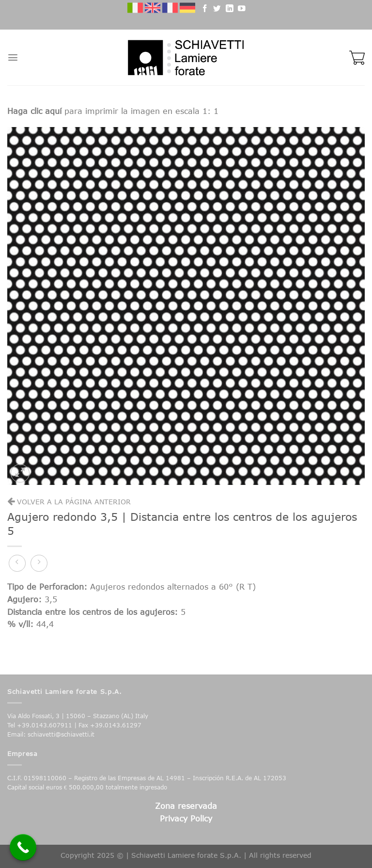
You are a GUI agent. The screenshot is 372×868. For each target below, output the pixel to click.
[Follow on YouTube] (242, 10)
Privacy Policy (186, 818)
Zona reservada (186, 806)
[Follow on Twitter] (217, 10)
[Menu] (13, 57)
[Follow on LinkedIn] (230, 10)
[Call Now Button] (23, 847)
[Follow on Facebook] (205, 10)
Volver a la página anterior (69, 502)
